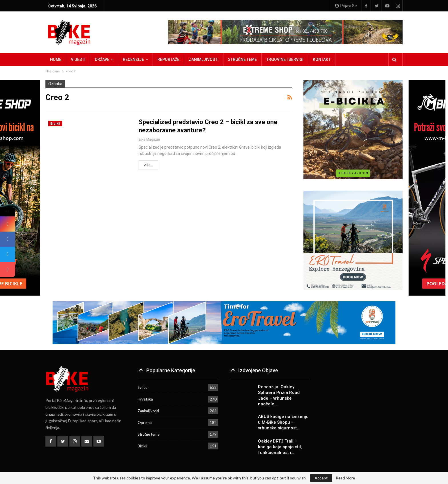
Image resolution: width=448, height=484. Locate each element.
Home (56, 59)
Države (102, 59)
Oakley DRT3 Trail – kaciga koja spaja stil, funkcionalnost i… (280, 447)
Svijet (142, 387)
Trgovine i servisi (285, 59)
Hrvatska (145, 399)
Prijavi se (346, 6)
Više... (148, 165)
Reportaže (168, 59)
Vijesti (78, 59)
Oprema (145, 423)
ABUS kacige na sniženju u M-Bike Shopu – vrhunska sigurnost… (283, 422)
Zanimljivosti (204, 59)
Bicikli (55, 124)
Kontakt (322, 59)
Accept (321, 478)
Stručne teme (242, 59)
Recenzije (133, 59)
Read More (345, 478)
